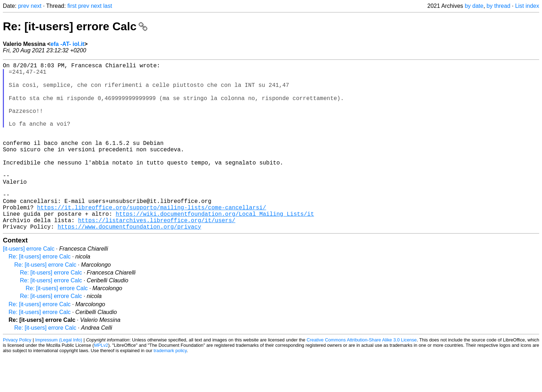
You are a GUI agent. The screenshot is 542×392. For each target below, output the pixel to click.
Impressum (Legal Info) (59, 376)
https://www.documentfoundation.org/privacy (129, 262)
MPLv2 (101, 381)
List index (527, 6)
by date (474, 6)
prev (24, 6)
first (72, 6)
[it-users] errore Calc (29, 285)
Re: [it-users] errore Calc (75, 26)
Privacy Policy (17, 376)
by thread (498, 6)
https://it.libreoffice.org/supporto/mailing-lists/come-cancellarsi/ (152, 239)
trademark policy (170, 386)
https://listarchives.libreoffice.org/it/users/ (157, 255)
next (36, 6)
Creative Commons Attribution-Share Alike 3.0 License (362, 376)
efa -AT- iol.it (67, 44)
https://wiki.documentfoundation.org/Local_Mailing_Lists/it (215, 247)
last (108, 6)
